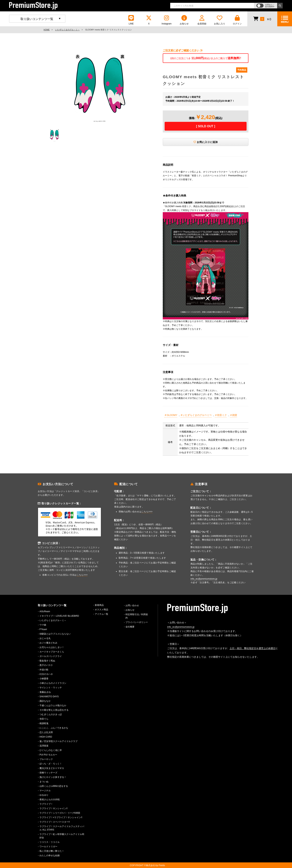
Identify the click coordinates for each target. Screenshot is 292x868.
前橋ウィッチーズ (48, 773)
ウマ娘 (43, 625)
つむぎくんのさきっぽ (51, 714)
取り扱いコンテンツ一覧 (37, 19)
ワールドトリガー (48, 847)
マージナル (45, 791)
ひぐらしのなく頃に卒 (51, 750)
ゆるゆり (44, 795)
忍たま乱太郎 (46, 732)
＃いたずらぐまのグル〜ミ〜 (196, 415)
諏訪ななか (45, 701)
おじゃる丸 (45, 638)
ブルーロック (46, 759)
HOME (47, 30)
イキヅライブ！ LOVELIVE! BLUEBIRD (59, 616)
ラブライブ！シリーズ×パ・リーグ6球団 (60, 813)
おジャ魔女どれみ (48, 643)
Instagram (166, 20)
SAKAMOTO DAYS (49, 697)
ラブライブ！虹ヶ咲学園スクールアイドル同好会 (62, 836)
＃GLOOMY (171, 415)
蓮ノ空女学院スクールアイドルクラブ (58, 741)
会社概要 (130, 627)
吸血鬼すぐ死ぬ (47, 661)
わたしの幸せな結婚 (50, 855)
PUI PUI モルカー (48, 755)
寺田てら (44, 719)
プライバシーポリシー (137, 622)
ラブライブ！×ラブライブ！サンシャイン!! (61, 817)
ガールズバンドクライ (51, 656)
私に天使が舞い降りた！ (52, 851)
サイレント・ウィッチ (51, 688)
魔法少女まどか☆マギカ (52, 768)
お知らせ (184, 20)
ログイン (237, 20)
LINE (131, 20)
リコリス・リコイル (50, 842)
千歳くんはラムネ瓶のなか (53, 705)
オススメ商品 (101, 610)
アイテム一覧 (101, 614)
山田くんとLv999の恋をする (54, 786)
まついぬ (44, 782)
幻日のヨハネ (46, 674)
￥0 (262, 19)
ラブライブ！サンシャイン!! (54, 808)
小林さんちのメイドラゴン (53, 683)
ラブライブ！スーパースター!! (55, 822)
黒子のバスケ (46, 665)
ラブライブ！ (46, 804)
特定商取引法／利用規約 (137, 616)
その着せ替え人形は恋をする (54, 710)
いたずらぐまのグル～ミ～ (67, 30)
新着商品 (99, 605)
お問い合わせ (132, 605)
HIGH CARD (46, 737)
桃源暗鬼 (44, 723)
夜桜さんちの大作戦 (50, 800)
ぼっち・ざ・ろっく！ (51, 764)
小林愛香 (44, 679)
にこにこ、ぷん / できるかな (54, 728)
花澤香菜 (44, 746)
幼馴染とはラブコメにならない (55, 634)
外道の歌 (44, 670)
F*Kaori (43, 629)
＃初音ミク (221, 415)
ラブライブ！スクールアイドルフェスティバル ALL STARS (62, 828)
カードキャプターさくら (52, 652)
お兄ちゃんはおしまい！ (52, 647)
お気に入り (220, 20)
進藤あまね (45, 692)
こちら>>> (82, 575)
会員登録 (202, 20)
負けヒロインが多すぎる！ (53, 777)
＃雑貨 (233, 415)
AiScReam (45, 611)
